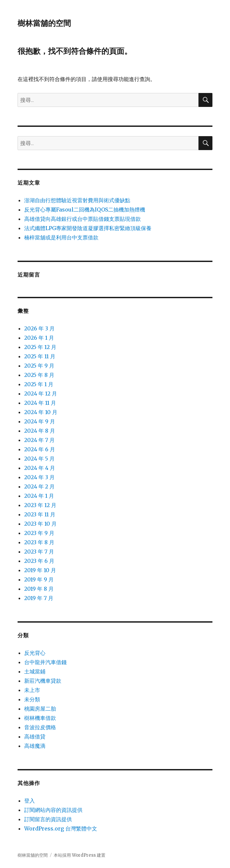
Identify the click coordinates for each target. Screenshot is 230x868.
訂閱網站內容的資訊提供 (53, 810)
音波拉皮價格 (40, 727)
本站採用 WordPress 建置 (80, 855)
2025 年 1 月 (39, 384)
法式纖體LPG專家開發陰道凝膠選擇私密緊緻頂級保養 (88, 228)
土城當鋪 (35, 671)
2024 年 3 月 (39, 477)
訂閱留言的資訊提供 (48, 819)
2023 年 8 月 (39, 542)
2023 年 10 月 (40, 524)
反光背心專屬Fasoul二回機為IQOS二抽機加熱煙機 (85, 210)
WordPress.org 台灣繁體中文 (61, 828)
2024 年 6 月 (40, 449)
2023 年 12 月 (40, 505)
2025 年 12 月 (40, 347)
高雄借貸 (35, 737)
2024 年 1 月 (39, 496)
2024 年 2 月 (39, 486)
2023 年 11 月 (40, 514)
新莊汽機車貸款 (43, 681)
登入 (29, 801)
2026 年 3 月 (39, 328)
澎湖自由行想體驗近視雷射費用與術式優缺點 (77, 200)
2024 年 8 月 (40, 431)
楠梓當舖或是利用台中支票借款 (61, 237)
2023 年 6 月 (39, 561)
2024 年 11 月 (40, 403)
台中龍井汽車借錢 (45, 662)
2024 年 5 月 (39, 459)
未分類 (32, 699)
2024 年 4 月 (40, 468)
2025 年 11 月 (40, 356)
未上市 (32, 690)
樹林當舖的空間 (44, 23)
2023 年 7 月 (39, 552)
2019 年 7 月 (39, 598)
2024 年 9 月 (40, 421)
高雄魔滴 (35, 746)
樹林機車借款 (40, 718)
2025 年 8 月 (39, 375)
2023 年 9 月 (39, 533)
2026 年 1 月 (39, 338)
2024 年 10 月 (41, 412)
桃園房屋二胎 (40, 709)
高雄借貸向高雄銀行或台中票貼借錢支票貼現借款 (83, 219)
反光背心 (35, 653)
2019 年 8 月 (39, 589)
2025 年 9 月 (39, 366)
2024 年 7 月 (39, 440)
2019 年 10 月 (40, 570)
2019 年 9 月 (39, 579)
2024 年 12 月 (41, 393)
